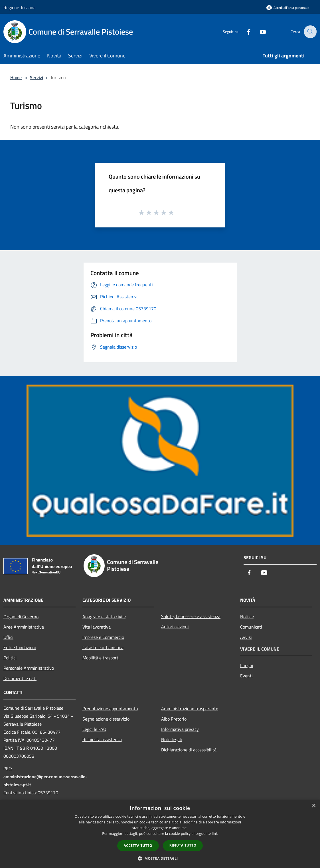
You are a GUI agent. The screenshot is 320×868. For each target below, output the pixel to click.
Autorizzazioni (175, 627)
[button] (160, 858)
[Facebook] (245, 32)
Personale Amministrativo (29, 668)
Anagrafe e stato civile (104, 617)
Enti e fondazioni (20, 647)
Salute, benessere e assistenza (191, 616)
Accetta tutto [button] (138, 846)
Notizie (247, 617)
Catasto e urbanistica (103, 647)
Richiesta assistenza (102, 739)
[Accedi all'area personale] (288, 8)
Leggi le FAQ (94, 729)
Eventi (246, 676)
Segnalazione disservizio (106, 719)
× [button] (314, 806)
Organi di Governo (21, 617)
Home (16, 77)
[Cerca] (310, 32)
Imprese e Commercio (103, 637)
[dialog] (160, 834)
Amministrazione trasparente (190, 709)
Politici (10, 658)
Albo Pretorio (174, 719)
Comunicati (251, 627)
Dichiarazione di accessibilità (189, 750)
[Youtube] (259, 32)
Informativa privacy (180, 729)
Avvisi (246, 637)
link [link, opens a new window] (215, 834)
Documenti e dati (20, 678)
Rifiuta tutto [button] (183, 845)
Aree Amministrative (24, 627)
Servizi (37, 77)
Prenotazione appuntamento (110, 709)
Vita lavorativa (97, 627)
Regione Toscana (20, 7)
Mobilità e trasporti (101, 658)
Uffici (8, 637)
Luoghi (247, 665)
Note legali (172, 739)
